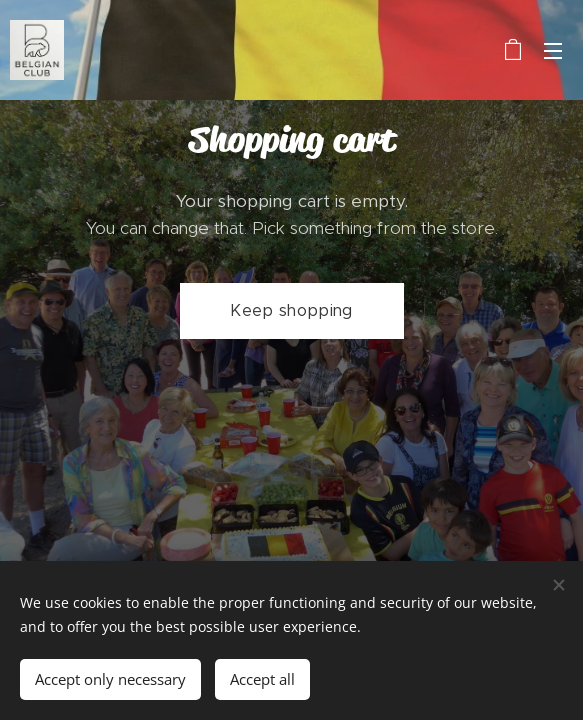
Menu (553, 51)
